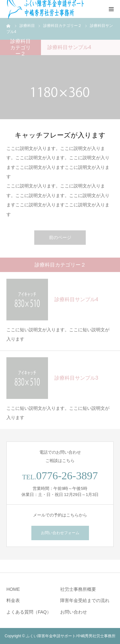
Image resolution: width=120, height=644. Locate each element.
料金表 (13, 600)
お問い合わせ (74, 612)
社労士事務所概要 (78, 589)
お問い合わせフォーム (60, 533)
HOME (13, 589)
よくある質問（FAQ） (29, 612)
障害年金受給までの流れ (85, 600)
